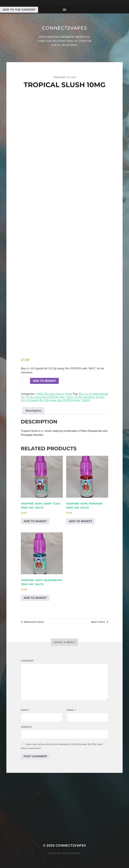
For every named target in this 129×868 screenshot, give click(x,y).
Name (25, 710)
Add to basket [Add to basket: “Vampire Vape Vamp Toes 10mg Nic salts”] (35, 521)
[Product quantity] (25, 382)
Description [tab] (33, 411)
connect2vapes (64, 28)
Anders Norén (71, 853)
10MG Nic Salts (45, 394)
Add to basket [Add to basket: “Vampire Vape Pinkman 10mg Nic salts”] (81, 521)
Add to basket (44, 381)
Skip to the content (19, 10)
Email (71, 710)
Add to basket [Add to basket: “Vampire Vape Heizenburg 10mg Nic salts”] (35, 598)
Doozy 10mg (64, 394)
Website (26, 727)
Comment (27, 661)
